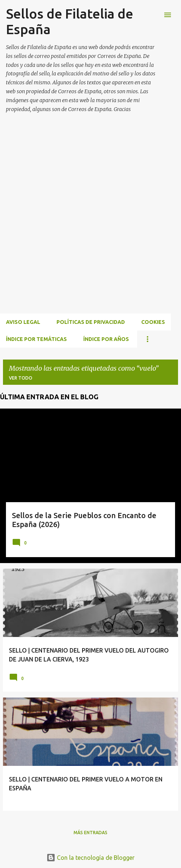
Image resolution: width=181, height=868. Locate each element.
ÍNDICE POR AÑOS (106, 339)
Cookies (153, 322)
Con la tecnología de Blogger (90, 858)
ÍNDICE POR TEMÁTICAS (36, 339)
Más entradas (90, 833)
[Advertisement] (90, 222)
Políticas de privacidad (91, 322)
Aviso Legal (23, 322)
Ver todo (21, 378)
